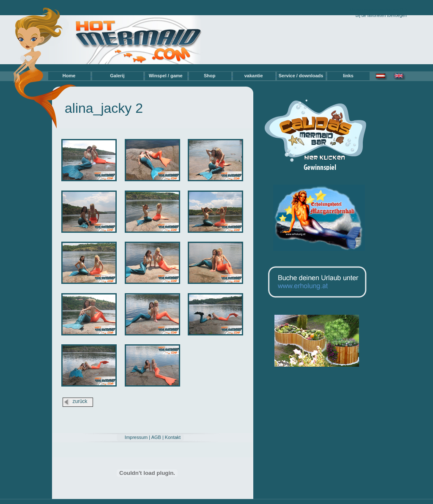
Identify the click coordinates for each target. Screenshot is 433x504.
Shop (210, 76)
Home (69, 76)
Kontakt (173, 437)
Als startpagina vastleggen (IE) (378, 10)
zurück (80, 401)
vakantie (254, 76)
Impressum (136, 437)
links (348, 76)
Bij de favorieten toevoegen (381, 15)
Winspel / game (166, 76)
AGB (156, 437)
